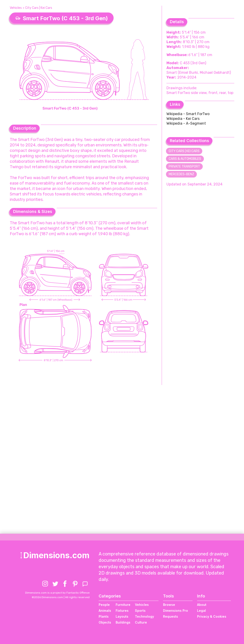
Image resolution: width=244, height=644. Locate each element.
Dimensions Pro (176, 611)
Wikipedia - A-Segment (186, 123)
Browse (169, 605)
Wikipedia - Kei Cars (183, 119)
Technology (144, 616)
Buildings (123, 622)
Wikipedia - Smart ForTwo (188, 114)
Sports (140, 611)
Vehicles (16, 8)
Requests (171, 616)
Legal (201, 611)
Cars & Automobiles (185, 159)
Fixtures (122, 611)
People (104, 605)
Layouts (122, 616)
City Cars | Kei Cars (39, 8)
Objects (105, 622)
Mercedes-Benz (181, 174)
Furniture (123, 605)
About (202, 605)
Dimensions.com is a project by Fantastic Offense (57, 593)
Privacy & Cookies (212, 616)
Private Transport (184, 167)
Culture (141, 622)
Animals (105, 611)
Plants (104, 616)
